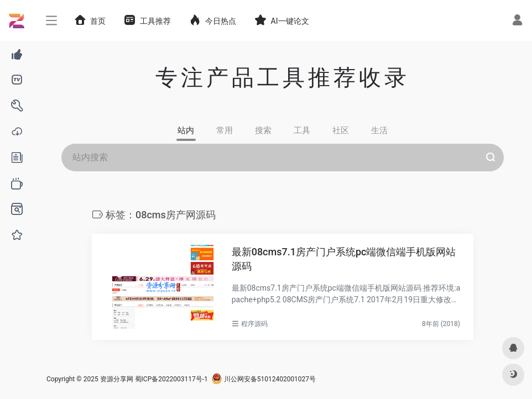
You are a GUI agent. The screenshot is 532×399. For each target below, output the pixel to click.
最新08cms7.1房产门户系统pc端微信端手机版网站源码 (344, 259)
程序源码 (254, 324)
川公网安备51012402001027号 (264, 379)
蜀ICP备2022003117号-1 (171, 379)
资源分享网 (117, 379)
